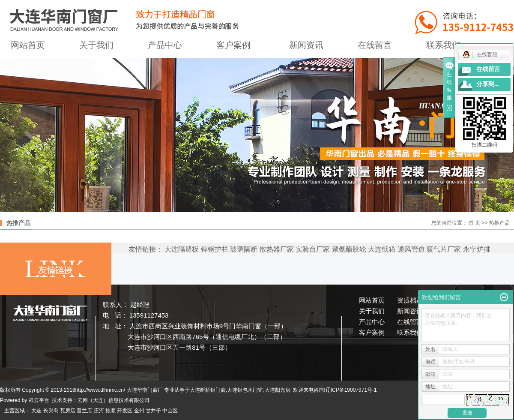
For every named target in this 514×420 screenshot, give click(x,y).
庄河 (99, 411)
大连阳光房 (278, 390)
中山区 (170, 411)
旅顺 (111, 411)
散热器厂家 (277, 249)
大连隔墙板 (182, 249)
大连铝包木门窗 (245, 390)
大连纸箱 (382, 249)
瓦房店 (68, 411)
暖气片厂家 (444, 249)
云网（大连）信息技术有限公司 (114, 400)
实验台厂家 (313, 249)
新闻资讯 (306, 45)
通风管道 (411, 249)
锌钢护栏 (215, 249)
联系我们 (410, 332)
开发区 (125, 411)
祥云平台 (39, 400)
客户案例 (233, 45)
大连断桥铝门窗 (208, 390)
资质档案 (410, 300)
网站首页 (372, 300)
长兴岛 (51, 411)
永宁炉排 (477, 249)
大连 (36, 411)
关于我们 (96, 45)
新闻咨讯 (410, 311)
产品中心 (165, 45)
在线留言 (375, 45)
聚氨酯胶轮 (349, 249)
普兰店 (84, 411)
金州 (139, 411)
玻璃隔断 (244, 249)
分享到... (488, 84)
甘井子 (153, 411)
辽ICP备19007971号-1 (351, 390)
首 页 (474, 223)
